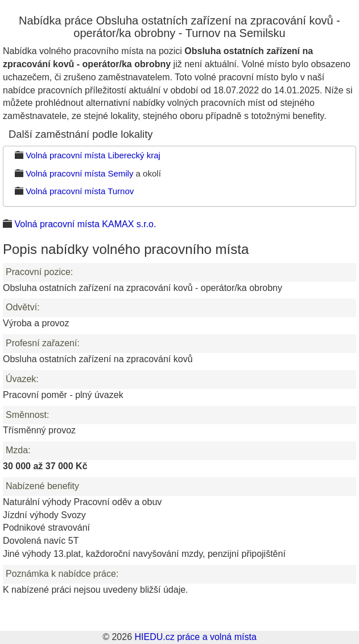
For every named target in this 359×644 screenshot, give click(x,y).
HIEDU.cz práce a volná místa (195, 637)
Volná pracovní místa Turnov (80, 191)
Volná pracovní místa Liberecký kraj (93, 155)
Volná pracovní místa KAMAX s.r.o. (85, 224)
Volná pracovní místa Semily (79, 173)
